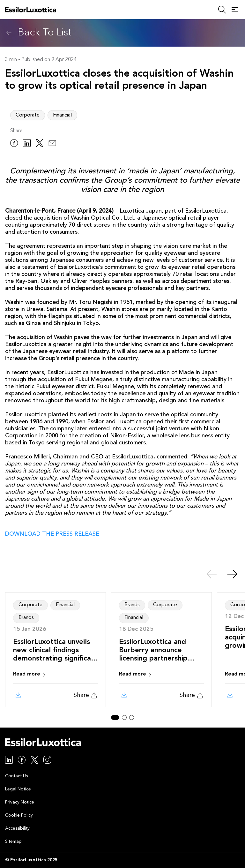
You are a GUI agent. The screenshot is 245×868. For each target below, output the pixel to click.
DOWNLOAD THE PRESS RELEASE (52, 534)
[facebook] (14, 144)
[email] (52, 144)
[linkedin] (27, 144)
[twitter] (40, 144)
